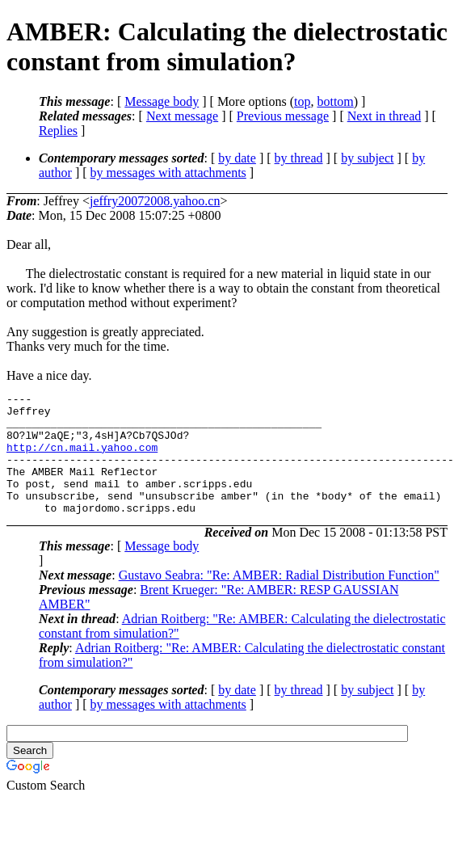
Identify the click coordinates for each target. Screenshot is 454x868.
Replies (58, 131)
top (302, 101)
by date (237, 158)
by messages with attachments (168, 173)
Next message (182, 116)
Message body (162, 101)
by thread (299, 158)
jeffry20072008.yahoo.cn (155, 201)
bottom (335, 101)
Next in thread (385, 116)
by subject (367, 158)
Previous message (283, 116)
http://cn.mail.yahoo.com (82, 459)
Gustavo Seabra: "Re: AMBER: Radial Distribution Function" (279, 599)
